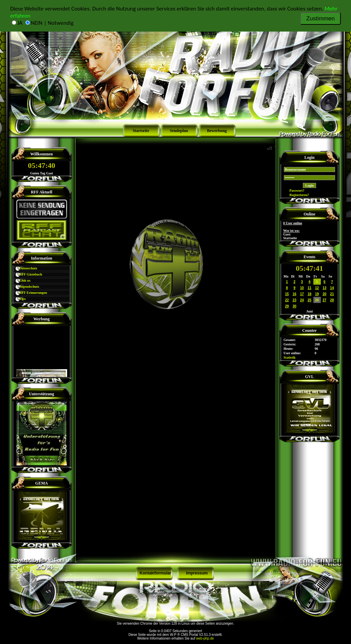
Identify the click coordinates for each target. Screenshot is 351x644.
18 (309, 294)
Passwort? (294, 191)
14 (332, 288)
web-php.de (205, 638)
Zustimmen (320, 18)
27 (324, 300)
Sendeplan (179, 131)
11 (309, 288)
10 (302, 288)
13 (324, 288)
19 (317, 294)
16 (295, 294)
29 (287, 306)
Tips (20, 299)
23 (295, 300)
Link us (22, 280)
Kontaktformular (155, 573)
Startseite (141, 131)
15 (287, 294)
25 (309, 300)
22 (287, 300)
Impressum (197, 573)
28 (332, 300)
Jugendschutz (26, 287)
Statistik (290, 357)
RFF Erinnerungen (30, 293)
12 (317, 288)
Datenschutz (25, 268)
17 (302, 294)
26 (317, 300)
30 (295, 306)
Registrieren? (296, 195)
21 (332, 294)
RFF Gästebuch (28, 274)
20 (324, 294)
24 (302, 300)
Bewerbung (217, 131)
